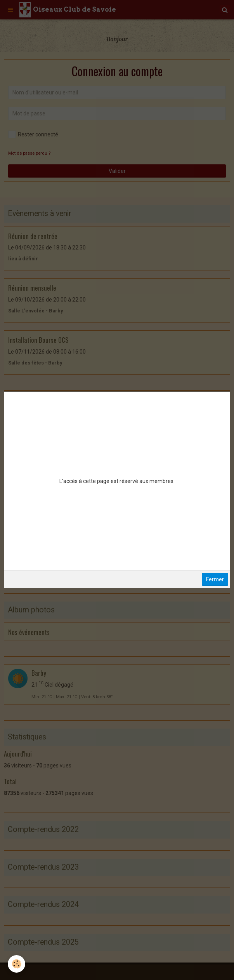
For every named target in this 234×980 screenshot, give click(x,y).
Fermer (215, 579)
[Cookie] (16, 964)
